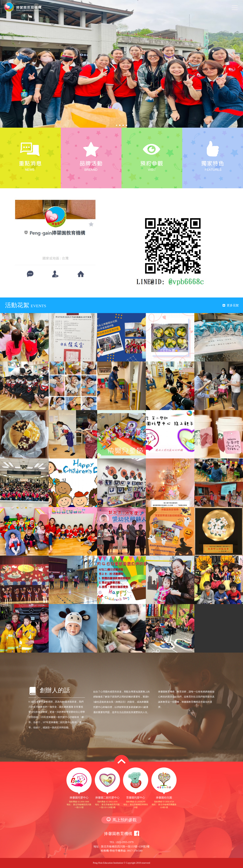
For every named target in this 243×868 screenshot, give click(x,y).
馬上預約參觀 (122, 820)
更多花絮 (231, 305)
